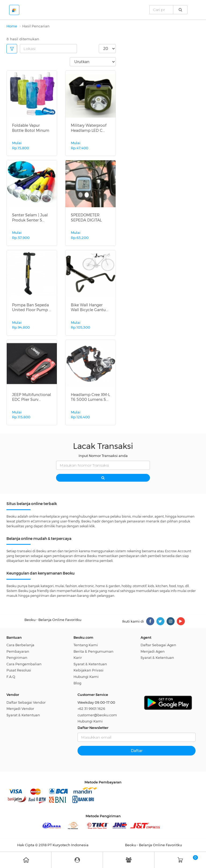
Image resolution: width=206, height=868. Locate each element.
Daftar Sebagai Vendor (26, 702)
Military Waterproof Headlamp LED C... (89, 128)
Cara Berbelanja (20, 645)
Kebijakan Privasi (89, 670)
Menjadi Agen (153, 651)
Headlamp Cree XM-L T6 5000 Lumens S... (90, 397)
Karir (78, 658)
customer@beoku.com (97, 715)
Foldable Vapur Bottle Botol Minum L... (31, 130)
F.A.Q (11, 677)
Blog (77, 683)
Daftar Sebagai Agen (158, 645)
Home (12, 26)
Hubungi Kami (86, 677)
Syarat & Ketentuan (90, 664)
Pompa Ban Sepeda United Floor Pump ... (32, 307)
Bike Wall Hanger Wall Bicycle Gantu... (89, 307)
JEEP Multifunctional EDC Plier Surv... (32, 397)
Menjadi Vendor (20, 709)
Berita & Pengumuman (93, 651)
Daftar (137, 751)
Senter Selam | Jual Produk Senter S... (30, 217)
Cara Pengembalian (24, 664)
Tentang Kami (86, 645)
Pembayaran (18, 651)
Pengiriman (17, 658)
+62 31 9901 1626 (91, 709)
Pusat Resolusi (19, 670)
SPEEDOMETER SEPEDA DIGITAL (86, 217)
